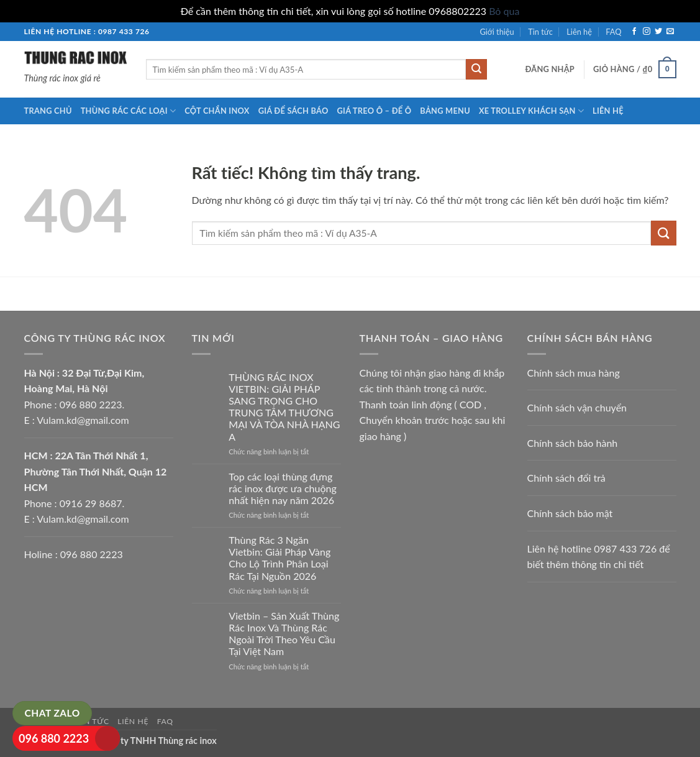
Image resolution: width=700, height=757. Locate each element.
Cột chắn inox (217, 111)
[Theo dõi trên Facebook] (634, 32)
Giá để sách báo (293, 111)
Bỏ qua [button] (504, 11)
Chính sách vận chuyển (577, 407)
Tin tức (540, 32)
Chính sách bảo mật (570, 513)
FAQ (613, 32)
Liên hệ (579, 32)
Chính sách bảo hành (573, 443)
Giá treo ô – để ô (375, 111)
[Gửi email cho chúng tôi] (670, 32)
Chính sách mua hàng (574, 373)
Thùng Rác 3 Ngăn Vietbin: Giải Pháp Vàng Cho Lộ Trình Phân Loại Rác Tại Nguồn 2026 (280, 558)
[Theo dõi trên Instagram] (647, 32)
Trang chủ (48, 111)
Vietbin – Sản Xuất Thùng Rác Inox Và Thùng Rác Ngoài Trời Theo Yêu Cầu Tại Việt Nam (284, 634)
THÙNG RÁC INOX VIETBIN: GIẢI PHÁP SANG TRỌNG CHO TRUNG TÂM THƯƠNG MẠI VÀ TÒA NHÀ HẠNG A (284, 407)
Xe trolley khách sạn (531, 111)
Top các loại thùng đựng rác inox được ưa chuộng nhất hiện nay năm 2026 (282, 488)
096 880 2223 (54, 738)
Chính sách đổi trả (566, 478)
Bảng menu (445, 111)
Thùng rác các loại (129, 111)
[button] (550, 69)
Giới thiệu (497, 32)
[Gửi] (476, 70)
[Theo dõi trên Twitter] (658, 32)
